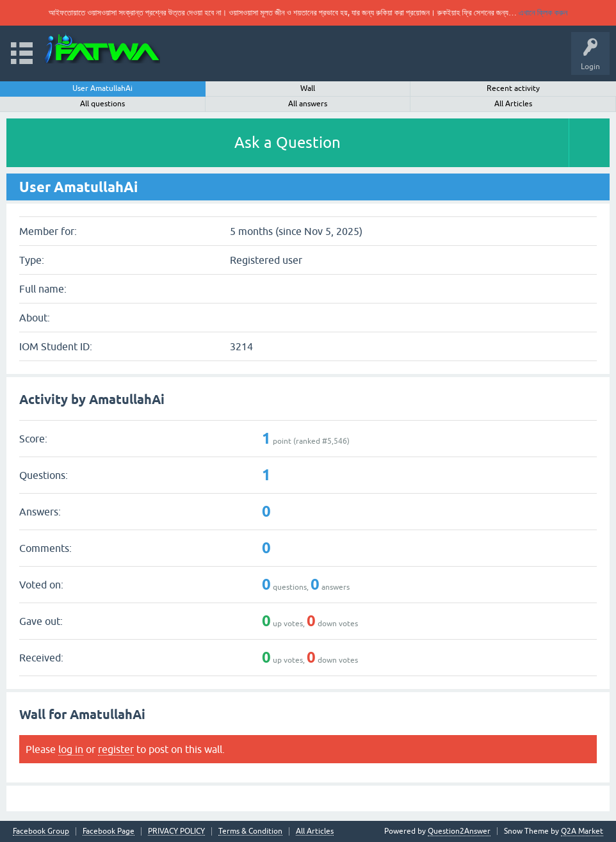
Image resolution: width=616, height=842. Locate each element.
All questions (102, 104)
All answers (308, 104)
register (116, 749)
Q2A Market (582, 831)
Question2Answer (459, 831)
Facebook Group (41, 831)
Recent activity (513, 88)
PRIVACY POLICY (176, 831)
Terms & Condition (250, 831)
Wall (308, 88)
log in (71, 749)
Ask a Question (288, 142)
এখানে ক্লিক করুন (543, 12)
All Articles (513, 104)
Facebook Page (109, 831)
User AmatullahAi (102, 88)
